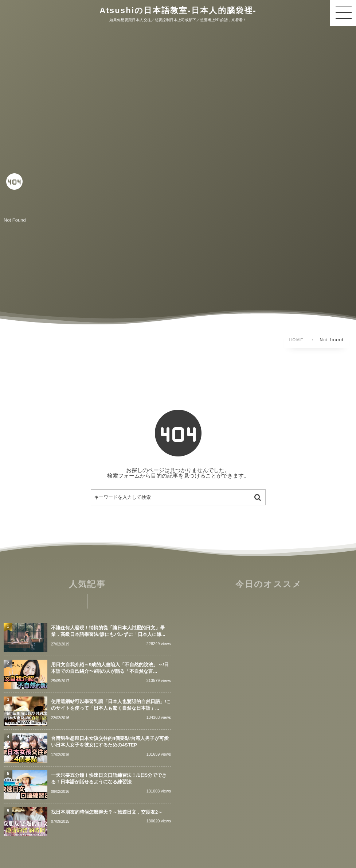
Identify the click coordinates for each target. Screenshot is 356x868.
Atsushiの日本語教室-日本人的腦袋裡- (178, 11)
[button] (343, 13)
